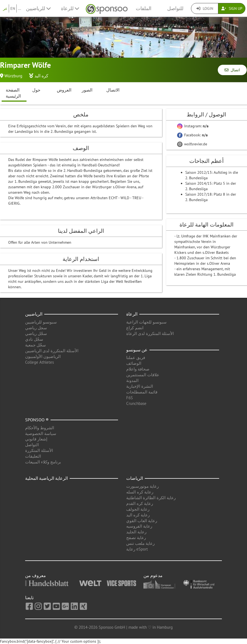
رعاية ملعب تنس (140, 543)
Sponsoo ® (37, 420)
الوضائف (134, 363)
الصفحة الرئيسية (13, 93)
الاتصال (113, 90)
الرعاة (132, 314)
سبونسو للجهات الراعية (146, 322)
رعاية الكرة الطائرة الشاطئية (151, 498)
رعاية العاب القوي (142, 521)
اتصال (232, 70)
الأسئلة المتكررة (39, 450)
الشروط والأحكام (40, 428)
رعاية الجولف (138, 509)
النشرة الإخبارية (140, 386)
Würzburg (13, 76)
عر (5, 8)
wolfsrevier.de (192, 144)
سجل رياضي (36, 328)
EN (13, 8)
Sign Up (232, 8)
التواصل (32, 445)
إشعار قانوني (36, 439)
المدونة (132, 380)
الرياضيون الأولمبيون (43, 356)
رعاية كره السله (140, 492)
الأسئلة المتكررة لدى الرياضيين (52, 351)
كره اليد (41, 76)
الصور (87, 90)
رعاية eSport (137, 549)
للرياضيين (38, 8)
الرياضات (135, 478)
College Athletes (39, 362)
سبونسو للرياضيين (41, 322)
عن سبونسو (137, 350)
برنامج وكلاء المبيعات (43, 462)
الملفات (144, 8)
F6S (130, 398)
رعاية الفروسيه (139, 526)
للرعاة (70, 8)
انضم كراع (135, 328)
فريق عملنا (136, 358)
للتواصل (175, 8)
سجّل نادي (34, 339)
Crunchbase (136, 403)
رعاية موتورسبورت (142, 486)
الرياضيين (34, 314)
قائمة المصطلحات (142, 392)
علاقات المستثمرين (143, 375)
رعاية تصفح (136, 538)
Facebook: (192, 135)
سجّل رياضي (36, 333)
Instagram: (193, 126)
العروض (64, 90)
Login (205, 8)
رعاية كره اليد (138, 515)
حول (36, 90)
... (20, 8)
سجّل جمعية (36, 345)
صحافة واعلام (138, 369)
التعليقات (33, 456)
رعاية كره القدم (140, 503)
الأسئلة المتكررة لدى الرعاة (150, 333)
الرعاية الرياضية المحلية (46, 478)
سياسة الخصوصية (41, 433)
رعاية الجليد (136, 532)
